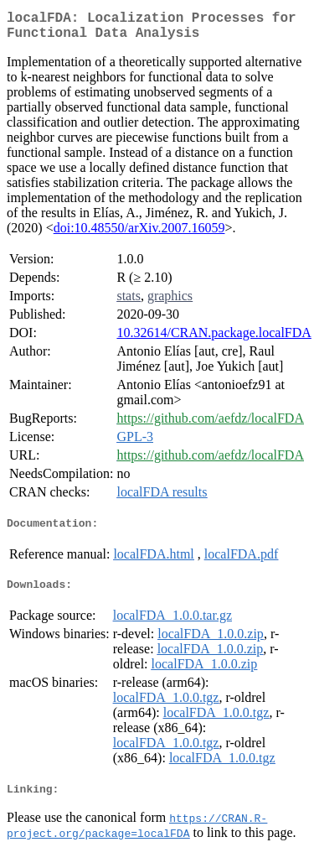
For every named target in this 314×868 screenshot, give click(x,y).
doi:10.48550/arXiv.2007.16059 (139, 234)
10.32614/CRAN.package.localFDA (214, 339)
